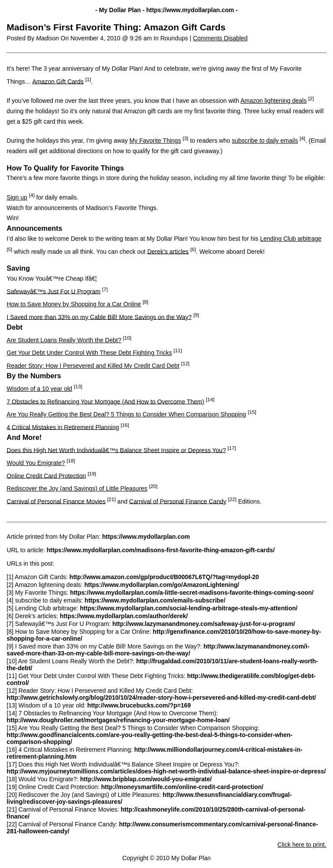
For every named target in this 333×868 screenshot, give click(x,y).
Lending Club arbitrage (291, 239)
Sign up (17, 197)
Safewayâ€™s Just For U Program (53, 291)
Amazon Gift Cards (58, 81)
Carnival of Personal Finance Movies (56, 501)
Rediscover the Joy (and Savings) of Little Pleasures (77, 488)
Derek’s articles (168, 251)
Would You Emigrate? (36, 463)
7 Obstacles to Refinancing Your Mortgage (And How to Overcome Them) (105, 401)
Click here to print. (302, 845)
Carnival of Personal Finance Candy (178, 501)
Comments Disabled (220, 38)
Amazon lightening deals (274, 101)
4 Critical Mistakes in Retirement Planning (63, 427)
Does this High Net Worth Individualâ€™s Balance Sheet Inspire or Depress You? (116, 450)
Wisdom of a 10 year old (39, 389)
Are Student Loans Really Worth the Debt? (64, 340)
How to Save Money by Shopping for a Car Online (74, 304)
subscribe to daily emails (265, 141)
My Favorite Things (155, 141)
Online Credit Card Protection (46, 475)
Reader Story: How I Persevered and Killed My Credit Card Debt (93, 366)
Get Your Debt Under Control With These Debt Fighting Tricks (89, 353)
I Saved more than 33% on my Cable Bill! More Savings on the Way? (99, 317)
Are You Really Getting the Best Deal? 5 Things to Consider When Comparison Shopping (126, 414)
